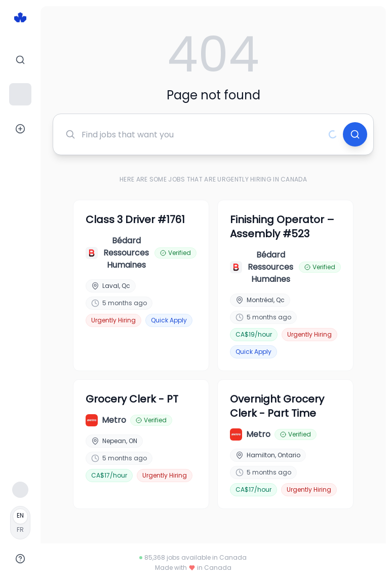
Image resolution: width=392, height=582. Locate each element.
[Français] (20, 523)
